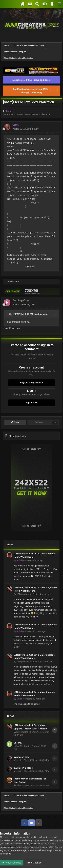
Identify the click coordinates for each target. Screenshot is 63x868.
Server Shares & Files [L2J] (38, 114)
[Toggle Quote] (8, 314)
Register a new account (32, 382)
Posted (26, 129)
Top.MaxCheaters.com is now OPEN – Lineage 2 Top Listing (32, 91)
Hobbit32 (18, 746)
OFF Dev (18, 743)
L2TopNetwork (24, 594)
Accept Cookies (12, 863)
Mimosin (18, 760)
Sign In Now (32, 403)
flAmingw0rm (21, 300)
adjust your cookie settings (13, 850)
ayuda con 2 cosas (23, 768)
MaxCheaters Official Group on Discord (32, 80)
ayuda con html (21, 757)
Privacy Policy (30, 844)
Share (15, 422)
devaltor (18, 785)
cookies (4, 847)
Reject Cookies (33, 863)
